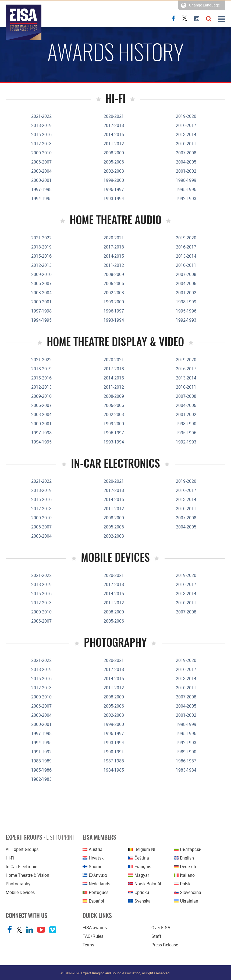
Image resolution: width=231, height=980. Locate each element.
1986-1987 (186, 761)
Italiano (184, 875)
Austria (93, 849)
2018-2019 (41, 125)
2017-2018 (114, 125)
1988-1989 (41, 761)
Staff (156, 936)
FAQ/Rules (93, 936)
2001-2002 (186, 171)
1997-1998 (41, 189)
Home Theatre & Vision (27, 875)
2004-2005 (186, 162)
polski (183, 884)
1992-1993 (186, 198)
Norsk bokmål (145, 884)
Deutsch (185, 867)
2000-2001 (41, 180)
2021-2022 (41, 116)
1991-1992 (41, 752)
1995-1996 (186, 189)
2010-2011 (186, 144)
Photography (18, 884)
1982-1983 (41, 779)
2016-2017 (186, 125)
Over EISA (161, 928)
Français (140, 867)
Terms (88, 945)
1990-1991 (114, 752)
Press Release (165, 945)
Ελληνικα (95, 875)
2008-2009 (114, 153)
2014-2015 (114, 134)
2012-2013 (41, 144)
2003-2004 (41, 171)
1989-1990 (186, 752)
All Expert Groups (22, 849)
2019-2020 (186, 116)
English (184, 858)
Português (95, 892)
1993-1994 (114, 198)
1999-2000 (114, 180)
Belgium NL (142, 849)
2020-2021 (114, 116)
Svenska (139, 901)
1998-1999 (186, 180)
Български (188, 849)
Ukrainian (186, 901)
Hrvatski (94, 858)
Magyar (139, 875)
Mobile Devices (20, 892)
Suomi (92, 867)
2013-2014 (186, 134)
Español (93, 901)
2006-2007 (41, 162)
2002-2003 (114, 171)
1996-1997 (114, 189)
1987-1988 (114, 761)
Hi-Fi (10, 858)
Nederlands (96, 884)
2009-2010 (41, 153)
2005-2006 (114, 162)
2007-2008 (186, 153)
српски (139, 892)
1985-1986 (41, 770)
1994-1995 (41, 198)
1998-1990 (186, 424)
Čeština (139, 858)
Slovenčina (187, 892)
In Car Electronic (22, 867)
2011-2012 (114, 144)
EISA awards (95, 928)
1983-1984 (186, 770)
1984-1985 (114, 770)
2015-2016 (41, 134)
